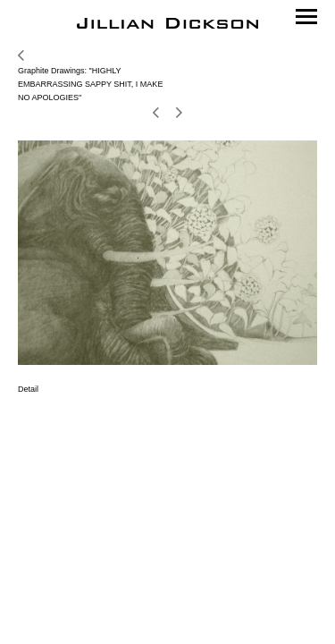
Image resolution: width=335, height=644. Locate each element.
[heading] (167, 24)
